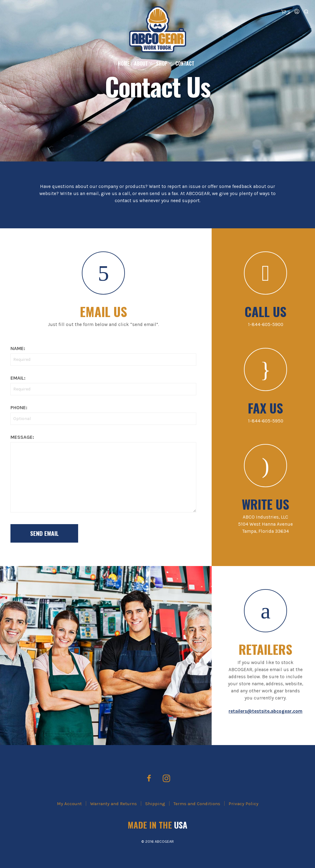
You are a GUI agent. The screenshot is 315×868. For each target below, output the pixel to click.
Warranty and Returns (114, 804)
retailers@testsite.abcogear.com (265, 711)
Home (124, 63)
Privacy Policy (243, 804)
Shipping (155, 804)
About (141, 63)
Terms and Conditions (197, 804)
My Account (69, 804)
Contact (185, 63)
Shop (162, 63)
